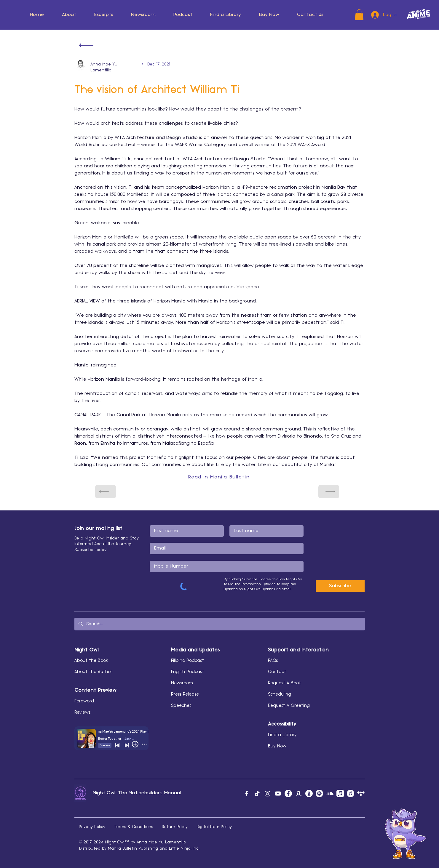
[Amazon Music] (299, 793)
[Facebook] (247, 793)
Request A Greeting (289, 706)
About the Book (91, 661)
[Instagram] (268, 793)
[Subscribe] (340, 586)
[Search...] (219, 624)
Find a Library (282, 735)
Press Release (185, 694)
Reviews (82, 712)
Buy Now (277, 746)
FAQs (273, 661)
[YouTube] (278, 793)
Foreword (84, 701)
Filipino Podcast (187, 661)
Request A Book (284, 683)
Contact (277, 672)
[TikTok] (257, 793)
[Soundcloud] (330, 793)
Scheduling (280, 694)
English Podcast (187, 672)
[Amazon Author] (309, 793)
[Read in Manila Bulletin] (220, 477)
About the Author (93, 672)
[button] (69, 15)
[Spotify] (319, 793)
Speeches (181, 706)
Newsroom (182, 683)
